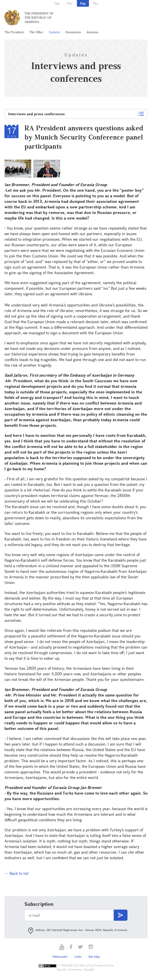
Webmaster (60, 956)
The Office (36, 32)
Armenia (92, 32)
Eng (83, 3)
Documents (73, 32)
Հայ (57, 3)
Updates (54, 32)
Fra (96, 3)
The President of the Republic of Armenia (39, 17)
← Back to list (16, 873)
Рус (70, 3)
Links (78, 956)
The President (14, 32)
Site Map (94, 956)
